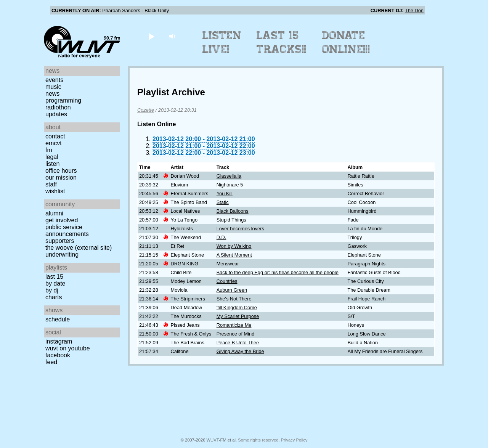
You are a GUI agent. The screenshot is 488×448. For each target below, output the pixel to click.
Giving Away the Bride (240, 351)
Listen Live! (222, 42)
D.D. (222, 237)
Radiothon (58, 107)
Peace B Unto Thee (238, 343)
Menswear (228, 264)
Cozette (146, 110)
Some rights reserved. (259, 440)
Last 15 (54, 277)
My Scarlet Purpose (238, 316)
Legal (52, 157)
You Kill (225, 193)
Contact (55, 136)
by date (55, 283)
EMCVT (54, 143)
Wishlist (55, 191)
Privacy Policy (294, 440)
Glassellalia (229, 176)
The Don (414, 10)
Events (54, 80)
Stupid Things (231, 220)
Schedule (58, 319)
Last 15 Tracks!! (282, 42)
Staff (51, 184)
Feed (51, 362)
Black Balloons (233, 211)
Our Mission (61, 177)
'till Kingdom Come (237, 307)
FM (49, 150)
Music (53, 87)
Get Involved (62, 220)
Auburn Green (232, 290)
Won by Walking (234, 246)
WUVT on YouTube (68, 348)
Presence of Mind (236, 334)
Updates (56, 114)
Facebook (58, 355)
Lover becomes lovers (240, 229)
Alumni (54, 213)
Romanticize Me (234, 325)
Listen (52, 164)
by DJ (52, 290)
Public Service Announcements (67, 230)
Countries (227, 281)
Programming (63, 100)
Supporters (60, 241)
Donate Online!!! (346, 42)
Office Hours (61, 171)
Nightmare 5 (230, 185)
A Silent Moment (234, 255)
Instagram (59, 341)
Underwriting (62, 255)
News (52, 94)
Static (223, 202)
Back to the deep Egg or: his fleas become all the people (278, 272)
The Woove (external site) (79, 248)
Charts (54, 297)
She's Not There (234, 299)
